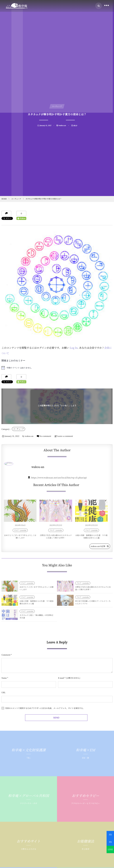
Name (4, 690)
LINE (110, 849)
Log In (74, 348)
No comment (45, 436)
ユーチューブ (18, 429)
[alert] (57, 368)
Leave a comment (65, 436)
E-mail (61, 690)
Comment (6, 667)
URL (3, 705)
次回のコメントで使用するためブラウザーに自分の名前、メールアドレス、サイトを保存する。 (45, 720)
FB (110, 835)
